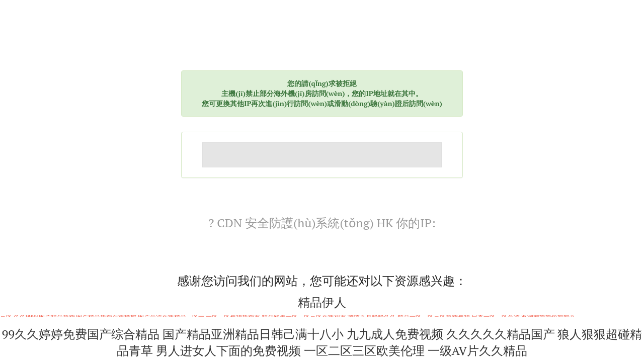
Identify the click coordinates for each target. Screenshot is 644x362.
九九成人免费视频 (395, 334)
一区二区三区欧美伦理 (364, 350)
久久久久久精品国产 (501, 334)
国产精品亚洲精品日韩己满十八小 (253, 334)
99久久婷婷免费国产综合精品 (81, 334)
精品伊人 (322, 302)
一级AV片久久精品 (477, 350)
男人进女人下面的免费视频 (228, 350)
